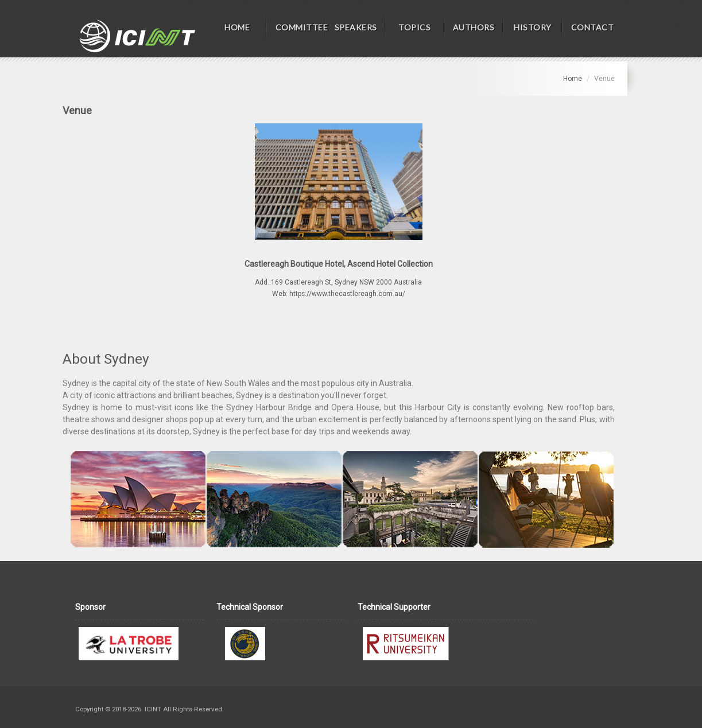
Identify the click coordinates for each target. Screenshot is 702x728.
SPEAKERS (356, 27)
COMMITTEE (301, 27)
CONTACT (593, 27)
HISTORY (533, 27)
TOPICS (414, 27)
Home (573, 79)
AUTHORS (474, 27)
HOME (237, 27)
